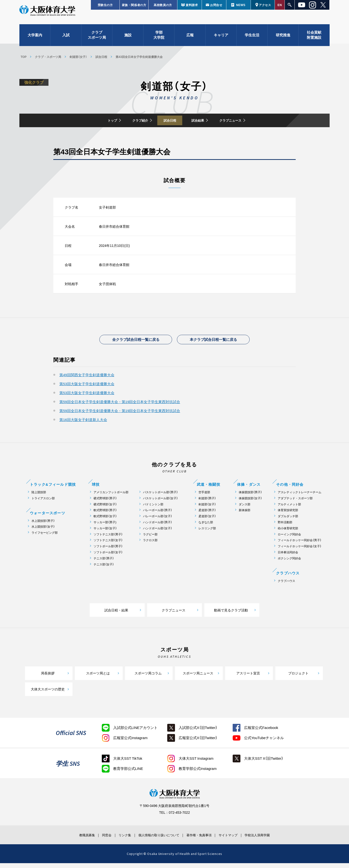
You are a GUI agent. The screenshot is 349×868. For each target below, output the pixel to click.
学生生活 (252, 39)
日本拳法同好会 (288, 557)
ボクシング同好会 (289, 563)
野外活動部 (285, 527)
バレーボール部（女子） (158, 521)
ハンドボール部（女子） (158, 533)
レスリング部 (207, 533)
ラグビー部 (150, 539)
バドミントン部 (153, 509)
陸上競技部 (39, 497)
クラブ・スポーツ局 (48, 57)
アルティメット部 (289, 509)
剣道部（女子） (78, 57)
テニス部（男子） (104, 563)
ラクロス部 (150, 545)
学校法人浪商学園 (273, 839)
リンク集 (118, 839)
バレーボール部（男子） (158, 515)
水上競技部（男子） (43, 525)
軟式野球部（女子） (105, 521)
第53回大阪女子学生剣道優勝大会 (87, 388)
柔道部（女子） (207, 521)
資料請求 (192, 5)
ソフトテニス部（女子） (108, 545)
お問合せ (216, 5)
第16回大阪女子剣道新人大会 (83, 424)
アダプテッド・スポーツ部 (295, 503)
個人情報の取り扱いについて (158, 839)
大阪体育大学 (47, 15)
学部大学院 (159, 39)
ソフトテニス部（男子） (108, 539)
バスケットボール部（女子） (160, 503)
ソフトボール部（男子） (108, 551)
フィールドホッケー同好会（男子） (300, 545)
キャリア (221, 39)
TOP (24, 57)
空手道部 (204, 497)
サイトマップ (238, 839)
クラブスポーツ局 (97, 39)
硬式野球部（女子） (105, 509)
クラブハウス (286, 585)
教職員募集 (71, 839)
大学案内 (35, 39)
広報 (190, 39)
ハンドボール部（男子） (158, 527)
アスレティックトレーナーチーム (300, 497)
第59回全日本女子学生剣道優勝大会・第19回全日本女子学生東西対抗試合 (120, 406)
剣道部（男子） (207, 503)
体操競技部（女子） (250, 503)
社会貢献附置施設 (314, 39)
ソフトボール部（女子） (108, 557)
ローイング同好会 (289, 539)
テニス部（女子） (104, 569)
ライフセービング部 (45, 537)
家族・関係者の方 (134, 5)
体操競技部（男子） (250, 497)
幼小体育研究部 (288, 533)
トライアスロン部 (43, 503)
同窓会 (95, 839)
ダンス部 (245, 509)
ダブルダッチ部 (288, 521)
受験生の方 (105, 5)
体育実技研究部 (288, 515)
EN (280, 5)
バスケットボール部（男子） (160, 497)
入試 (66, 39)
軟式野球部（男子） (105, 515)
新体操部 (245, 515)
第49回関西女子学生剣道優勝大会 (87, 379)
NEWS (241, 5)
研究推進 (283, 39)
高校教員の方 (163, 5)
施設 (128, 39)
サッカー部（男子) (105, 527)
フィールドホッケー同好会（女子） (300, 551)
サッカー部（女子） (105, 533)
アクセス (265, 5)
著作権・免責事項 (204, 839)
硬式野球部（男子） (105, 503)
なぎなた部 (206, 527)
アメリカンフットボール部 (111, 497)
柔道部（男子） (207, 515)
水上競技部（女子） (43, 531)
